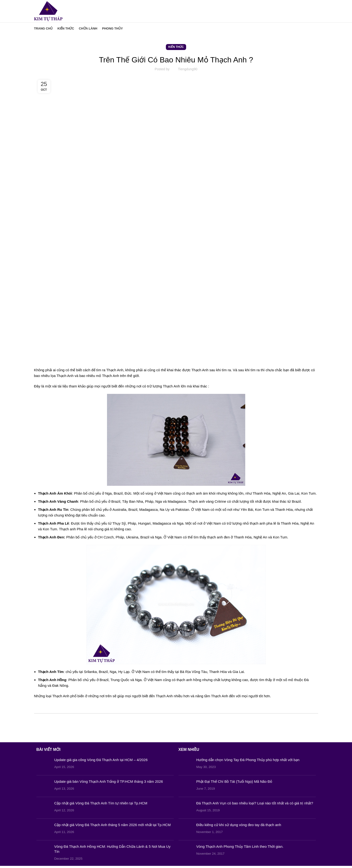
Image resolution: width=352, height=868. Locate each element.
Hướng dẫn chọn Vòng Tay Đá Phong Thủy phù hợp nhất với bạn (248, 762)
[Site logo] (50, 12)
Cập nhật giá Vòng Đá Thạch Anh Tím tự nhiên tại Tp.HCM (101, 805)
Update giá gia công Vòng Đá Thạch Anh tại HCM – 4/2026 (101, 762)
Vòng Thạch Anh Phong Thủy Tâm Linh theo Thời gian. (240, 849)
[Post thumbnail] (44, 767)
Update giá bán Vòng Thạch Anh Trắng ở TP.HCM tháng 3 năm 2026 (109, 784)
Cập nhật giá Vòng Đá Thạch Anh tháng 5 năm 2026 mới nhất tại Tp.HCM (113, 827)
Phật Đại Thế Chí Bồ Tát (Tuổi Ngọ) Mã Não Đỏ (234, 784)
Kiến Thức (176, 49)
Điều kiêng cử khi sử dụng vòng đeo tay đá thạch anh (239, 827)
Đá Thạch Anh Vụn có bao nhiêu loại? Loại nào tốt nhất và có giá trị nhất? (255, 805)
